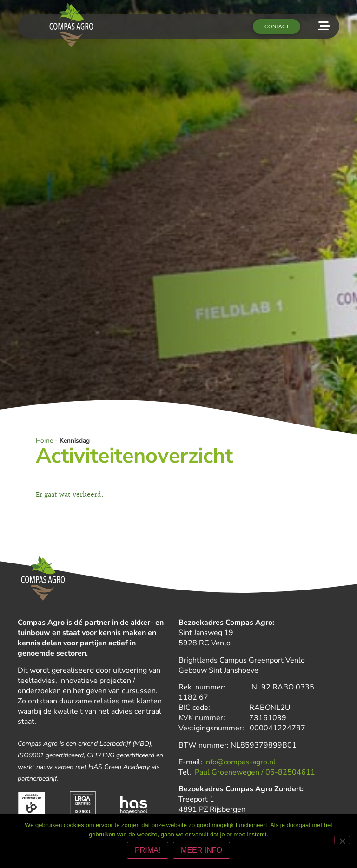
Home (44, 441)
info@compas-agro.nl (240, 762)
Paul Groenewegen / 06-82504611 (255, 773)
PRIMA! (148, 850)
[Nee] (342, 840)
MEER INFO (202, 850)
